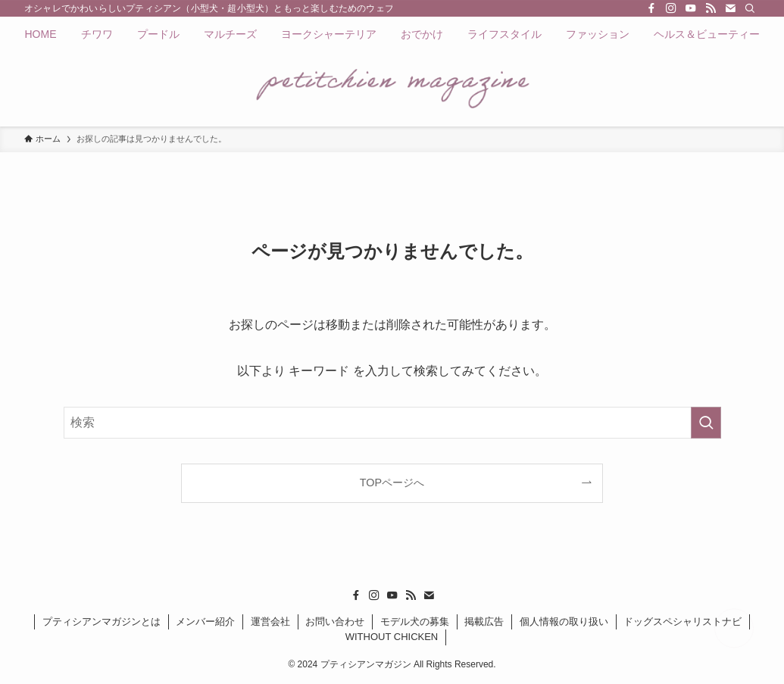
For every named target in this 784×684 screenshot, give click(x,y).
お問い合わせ (335, 622)
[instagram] (671, 8)
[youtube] (691, 8)
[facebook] (651, 8)
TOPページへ (392, 483)
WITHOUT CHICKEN (392, 637)
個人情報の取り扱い (564, 622)
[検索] (750, 8)
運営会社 (270, 622)
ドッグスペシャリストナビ (682, 622)
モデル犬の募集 (415, 622)
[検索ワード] (392, 423)
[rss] (711, 8)
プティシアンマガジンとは (102, 622)
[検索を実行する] (706, 423)
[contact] (730, 8)
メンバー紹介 (205, 622)
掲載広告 (484, 622)
